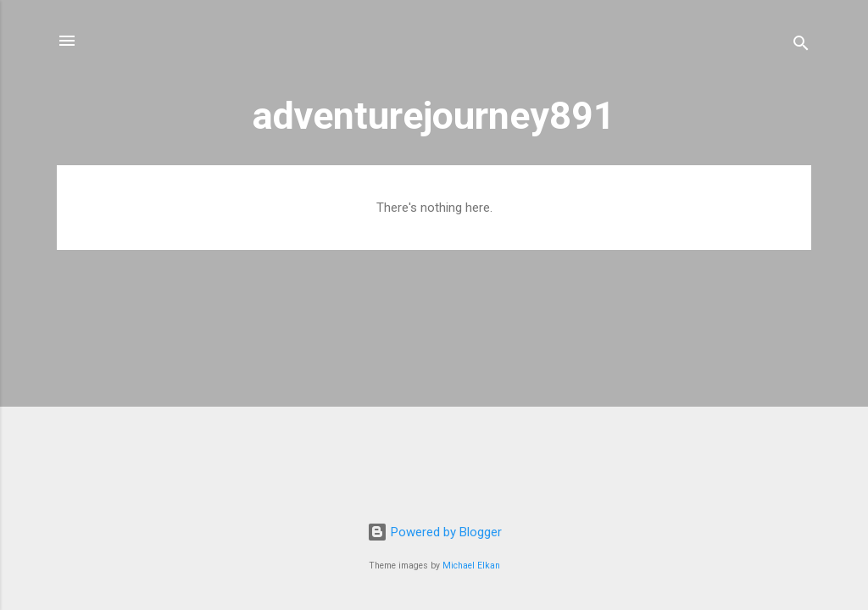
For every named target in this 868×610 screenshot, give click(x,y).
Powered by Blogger (434, 532)
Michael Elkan (471, 566)
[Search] (801, 46)
